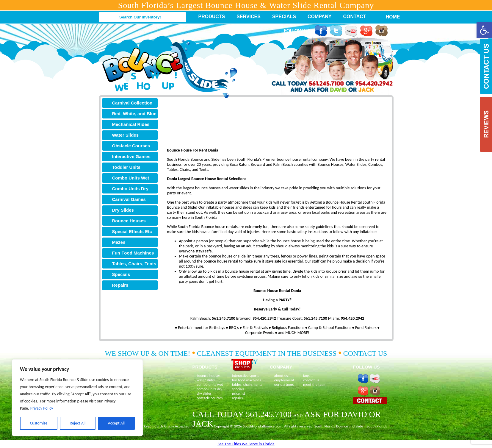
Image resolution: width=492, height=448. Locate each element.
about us (281, 376)
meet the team (315, 384)
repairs (237, 398)
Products (212, 17)
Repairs (120, 285)
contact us (311, 380)
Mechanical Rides (131, 124)
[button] (484, 30)
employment (284, 380)
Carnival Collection (132, 103)
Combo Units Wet (131, 178)
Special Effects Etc (132, 231)
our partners (284, 384)
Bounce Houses (129, 221)
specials (238, 389)
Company (320, 17)
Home (390, 17)
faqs (306, 376)
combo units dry (210, 389)
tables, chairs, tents (247, 384)
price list (239, 393)
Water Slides (125, 135)
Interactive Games (131, 156)
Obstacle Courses (131, 146)
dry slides (204, 393)
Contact (355, 17)
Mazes (119, 242)
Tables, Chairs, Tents (134, 264)
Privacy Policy (42, 408)
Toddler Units (126, 167)
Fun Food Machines (133, 253)
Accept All (116, 423)
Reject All (78, 423)
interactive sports (246, 376)
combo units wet (210, 384)
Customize (39, 423)
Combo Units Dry (130, 189)
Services (249, 17)
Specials (284, 17)
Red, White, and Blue (134, 114)
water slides (206, 380)
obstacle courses (210, 398)
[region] (77, 398)
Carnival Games (129, 199)
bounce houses (209, 376)
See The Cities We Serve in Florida (246, 444)
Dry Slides (123, 210)
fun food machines (247, 380)
